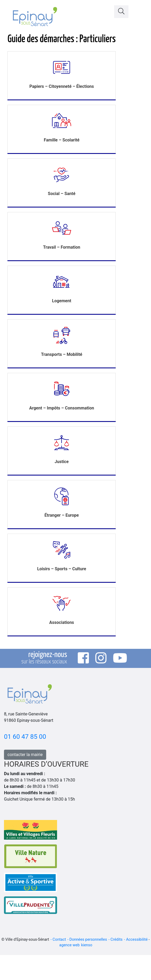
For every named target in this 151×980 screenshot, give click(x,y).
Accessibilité (137, 940)
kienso (87, 945)
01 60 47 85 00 (25, 737)
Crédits (117, 940)
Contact (59, 940)
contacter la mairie (25, 755)
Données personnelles (88, 940)
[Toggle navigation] (140, 10)
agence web (69, 945)
